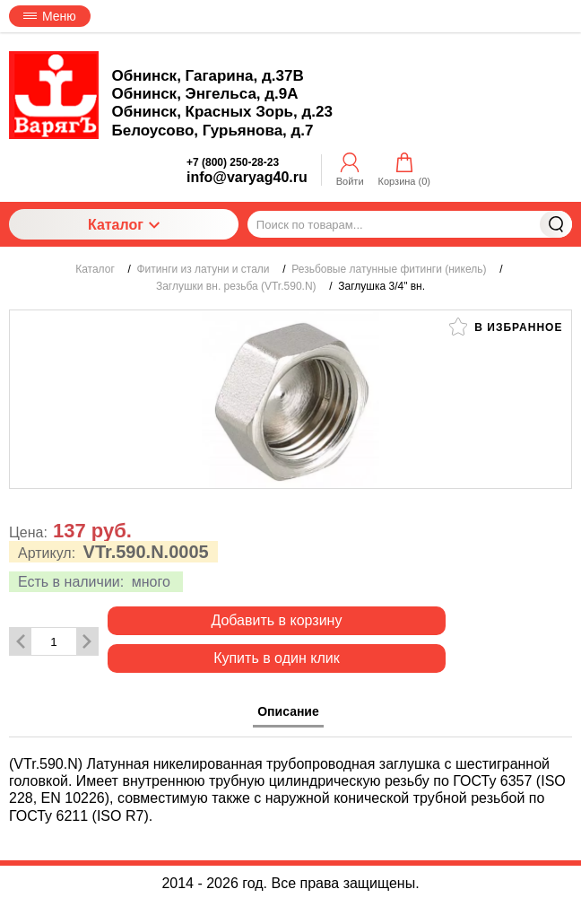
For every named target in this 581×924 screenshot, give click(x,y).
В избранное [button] (506, 327)
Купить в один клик (277, 658)
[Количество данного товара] (54, 642)
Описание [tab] (288, 711)
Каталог (124, 225)
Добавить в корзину (276, 620)
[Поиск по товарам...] (410, 224)
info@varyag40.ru (247, 177)
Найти (556, 224)
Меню (50, 16)
